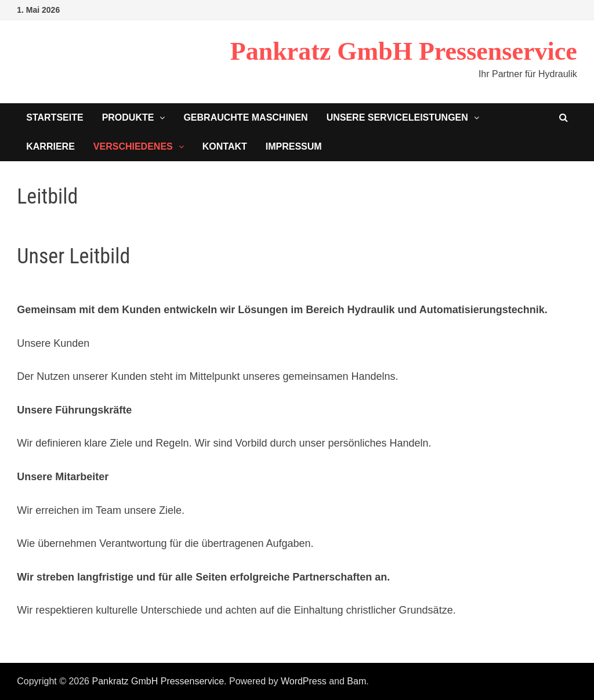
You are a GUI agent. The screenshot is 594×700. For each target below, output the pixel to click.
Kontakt (225, 146)
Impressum (294, 146)
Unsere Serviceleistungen (397, 117)
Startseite (55, 117)
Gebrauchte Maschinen (245, 117)
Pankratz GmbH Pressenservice (404, 51)
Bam (356, 681)
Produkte (128, 117)
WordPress (304, 681)
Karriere (50, 146)
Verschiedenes (133, 146)
